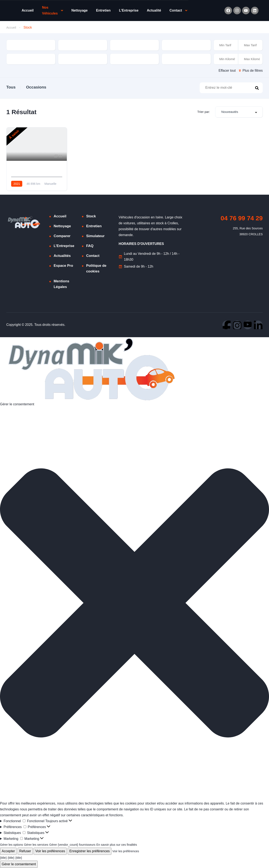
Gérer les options (13, 845)
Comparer (62, 236)
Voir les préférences (50, 851)
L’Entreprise (129, 10)
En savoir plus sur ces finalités (130, 845)
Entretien (103, 10)
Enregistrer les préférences (90, 851)
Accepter (8, 851)
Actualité (154, 10)
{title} (4, 858)
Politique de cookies (96, 269)
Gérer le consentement (19, 864)
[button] (134, 604)
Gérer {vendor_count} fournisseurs (80, 845)
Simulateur (95, 236)
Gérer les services (40, 845)
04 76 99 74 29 (242, 218)
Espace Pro (63, 266)
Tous (11, 87)
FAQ (90, 246)
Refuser (25, 851)
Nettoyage (80, 10)
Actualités (62, 256)
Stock (91, 216)
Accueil (28, 10)
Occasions (36, 87)
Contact (176, 10)
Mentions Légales (61, 284)
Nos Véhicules (50, 10)
